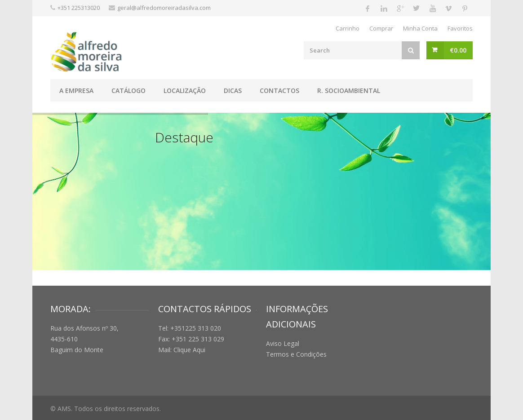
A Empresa (76, 91)
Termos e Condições (296, 354)
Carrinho (348, 28)
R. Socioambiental (349, 91)
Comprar (381, 28)
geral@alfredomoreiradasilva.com (164, 8)
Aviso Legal (283, 343)
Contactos (279, 91)
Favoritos (460, 28)
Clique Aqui (189, 350)
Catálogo (129, 91)
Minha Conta (420, 28)
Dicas (233, 91)
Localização (185, 91)
